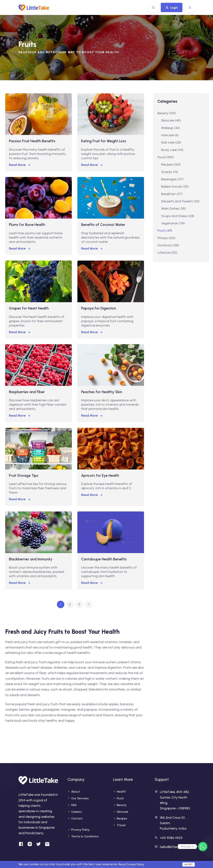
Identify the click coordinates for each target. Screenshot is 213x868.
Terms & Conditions (85, 836)
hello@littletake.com (176, 847)
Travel (121, 825)
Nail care (171, 142)
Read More (20, 165)
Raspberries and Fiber (27, 392)
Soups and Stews (178, 216)
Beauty (167, 113)
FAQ (74, 805)
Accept (189, 864)
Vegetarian (173, 223)
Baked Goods (175, 186)
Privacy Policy (80, 830)
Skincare (171, 120)
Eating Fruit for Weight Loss (104, 141)
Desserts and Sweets (180, 201)
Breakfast (172, 194)
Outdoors (168, 245)
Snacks (170, 172)
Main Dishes (173, 209)
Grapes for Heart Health (29, 308)
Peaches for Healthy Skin (102, 392)
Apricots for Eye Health (100, 476)
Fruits (165, 231)
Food (166, 157)
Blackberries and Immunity (31, 559)
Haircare (170, 135)
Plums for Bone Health (27, 225)
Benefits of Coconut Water (103, 225)
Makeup (171, 128)
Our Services (80, 798)
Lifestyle (167, 253)
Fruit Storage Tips (24, 476)
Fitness (166, 238)
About (76, 792)
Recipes (171, 164)
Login (172, 8)
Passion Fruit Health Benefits (32, 141)
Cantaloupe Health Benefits (104, 559)
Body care (172, 150)
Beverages (172, 179)
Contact (77, 818)
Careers (77, 812)
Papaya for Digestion (99, 308)
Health (121, 792)
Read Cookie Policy (131, 864)
